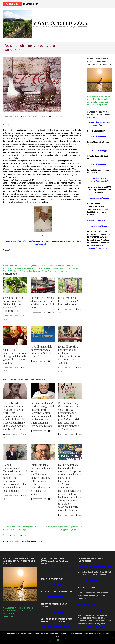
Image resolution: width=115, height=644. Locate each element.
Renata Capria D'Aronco (46, 271)
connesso (17, 541)
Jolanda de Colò (45, 268)
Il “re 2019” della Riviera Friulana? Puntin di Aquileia (68, 301)
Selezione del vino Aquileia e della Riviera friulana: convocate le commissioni (13, 304)
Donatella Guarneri (40, 266)
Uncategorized (41, 117)
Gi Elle (67, 266)
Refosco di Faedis (27, 271)
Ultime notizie (12, 4)
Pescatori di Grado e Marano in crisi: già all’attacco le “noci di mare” (42, 303)
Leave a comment (58, 117)
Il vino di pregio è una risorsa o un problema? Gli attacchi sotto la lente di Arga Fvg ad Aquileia (70, 355)
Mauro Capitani (59, 268)
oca (68, 268)
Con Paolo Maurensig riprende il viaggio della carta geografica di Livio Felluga (15, 356)
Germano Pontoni (56, 266)
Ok (58, 640)
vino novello (62, 271)
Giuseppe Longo (12, 117)
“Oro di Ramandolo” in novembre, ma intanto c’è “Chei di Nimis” (42, 351)
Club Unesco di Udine (23, 266)
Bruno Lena (8, 266)
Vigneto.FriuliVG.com (61, 23)
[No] (112, 638)
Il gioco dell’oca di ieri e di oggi (25, 268)
